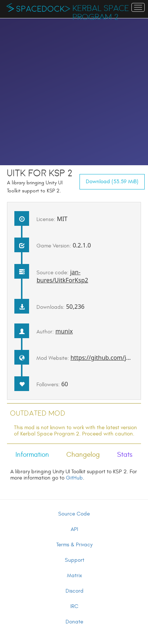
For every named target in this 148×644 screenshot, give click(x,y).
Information (32, 455)
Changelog (83, 455)
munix (64, 331)
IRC (74, 606)
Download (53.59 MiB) (112, 182)
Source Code (74, 514)
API (74, 529)
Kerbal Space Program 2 (101, 13)
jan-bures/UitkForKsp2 (62, 276)
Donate (74, 622)
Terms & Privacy (74, 545)
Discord (75, 591)
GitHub (74, 478)
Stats (125, 455)
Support (75, 560)
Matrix (75, 576)
